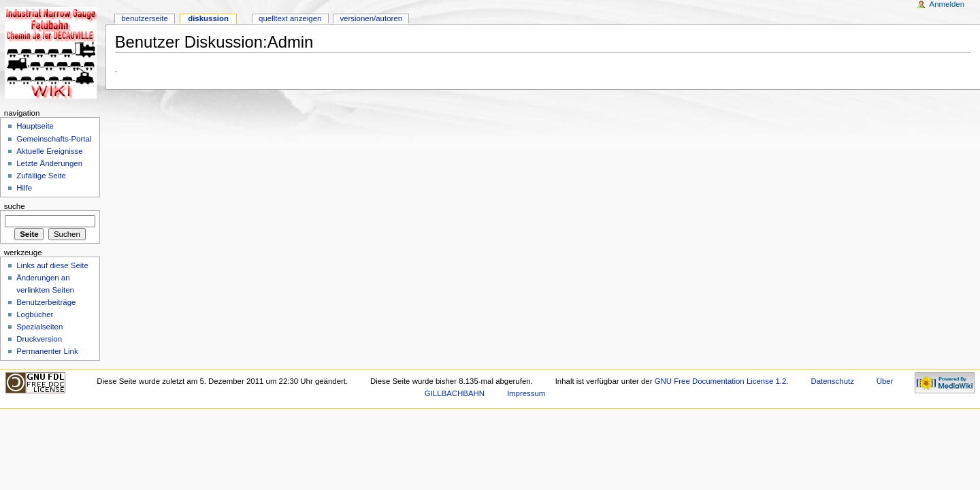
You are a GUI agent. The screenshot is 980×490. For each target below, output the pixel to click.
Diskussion (208, 18)
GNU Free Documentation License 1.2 (721, 381)
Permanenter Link (47, 351)
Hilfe (24, 188)
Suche (15, 206)
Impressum (526, 393)
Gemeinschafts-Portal (54, 139)
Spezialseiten (39, 327)
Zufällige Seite (41, 176)
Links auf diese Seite (52, 265)
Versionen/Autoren (371, 18)
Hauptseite (35, 126)
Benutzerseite (145, 18)
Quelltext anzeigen (290, 18)
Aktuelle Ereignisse (49, 151)
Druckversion (39, 339)
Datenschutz (832, 381)
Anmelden (947, 4)
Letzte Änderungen (49, 163)
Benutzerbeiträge (46, 302)
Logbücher (35, 314)
